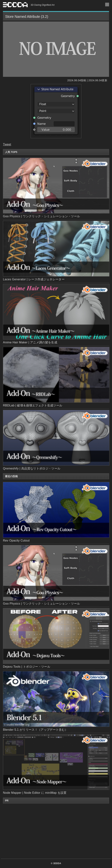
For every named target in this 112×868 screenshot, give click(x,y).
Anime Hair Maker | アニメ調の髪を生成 (30, 342)
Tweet (7, 144)
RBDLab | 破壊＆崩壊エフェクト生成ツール (33, 405)
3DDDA (57, 863)
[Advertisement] (56, 831)
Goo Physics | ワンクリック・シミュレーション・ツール (41, 216)
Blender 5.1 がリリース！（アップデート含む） (56, 701)
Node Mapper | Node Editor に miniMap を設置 (56, 764)
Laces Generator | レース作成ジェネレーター (34, 279)
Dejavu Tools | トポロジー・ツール (56, 638)
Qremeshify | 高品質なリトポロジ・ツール (32, 468)
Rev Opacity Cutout (56, 512)
